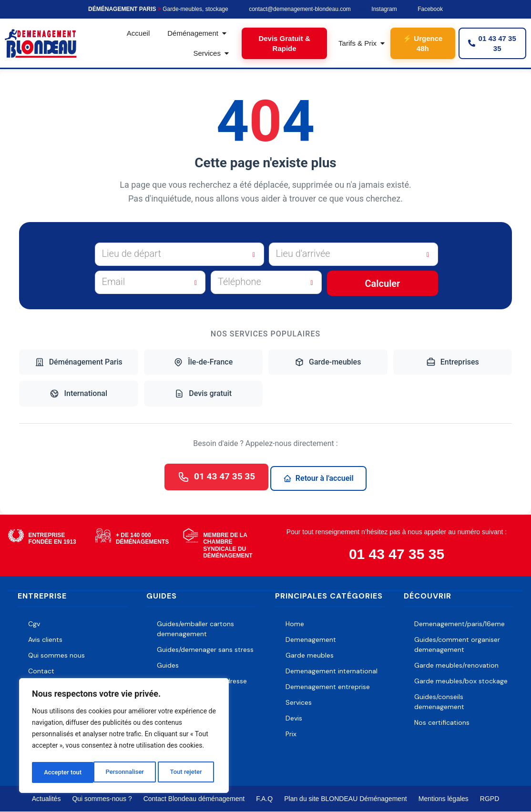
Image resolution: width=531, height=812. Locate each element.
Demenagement (311, 640)
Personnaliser (62, 772)
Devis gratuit (203, 394)
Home (295, 624)
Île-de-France (203, 362)
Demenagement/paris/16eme (460, 624)
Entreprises (453, 362)
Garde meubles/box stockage (461, 681)
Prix (291, 734)
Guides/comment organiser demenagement (457, 645)
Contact (41, 671)
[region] (124, 737)
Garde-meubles (328, 362)
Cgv (34, 624)
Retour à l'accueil (321, 478)
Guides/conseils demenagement (439, 702)
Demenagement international (332, 671)
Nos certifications (442, 723)
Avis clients (45, 640)
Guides (168, 666)
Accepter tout (186, 772)
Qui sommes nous (56, 656)
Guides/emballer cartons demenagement (195, 629)
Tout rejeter (124, 772)
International (78, 394)
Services (299, 703)
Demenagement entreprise (328, 687)
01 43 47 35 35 (217, 477)
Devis (294, 719)
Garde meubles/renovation (456, 666)
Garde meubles (310, 656)
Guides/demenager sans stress (205, 650)
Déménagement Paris (79, 362)
